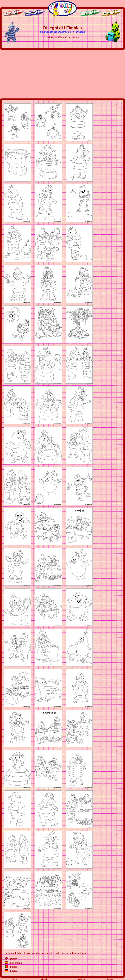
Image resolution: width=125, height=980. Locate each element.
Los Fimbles (15, 963)
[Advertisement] (63, 74)
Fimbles (13, 959)
